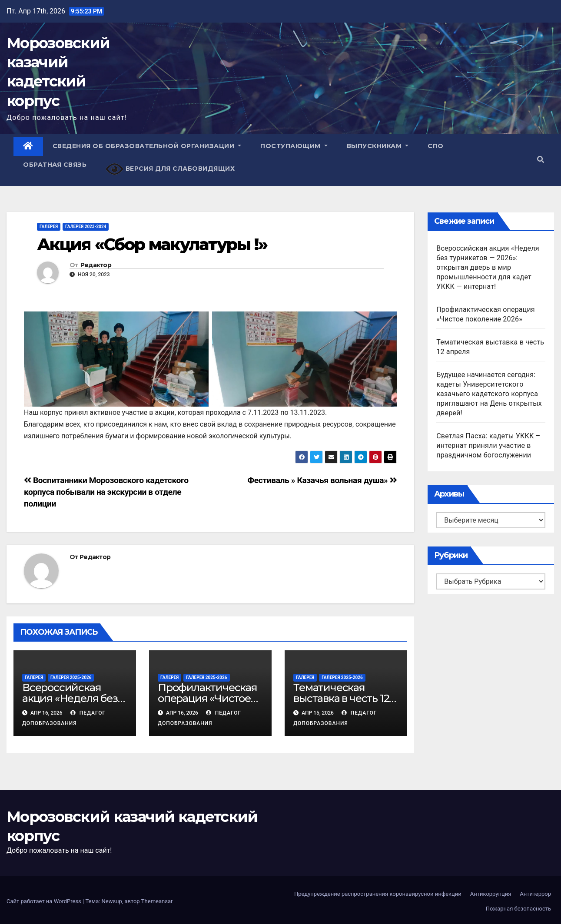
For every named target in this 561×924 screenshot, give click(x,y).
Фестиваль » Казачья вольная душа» (322, 480)
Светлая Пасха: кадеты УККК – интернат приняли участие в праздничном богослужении (488, 445)
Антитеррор (535, 894)
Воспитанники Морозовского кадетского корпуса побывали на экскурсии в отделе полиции (106, 492)
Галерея (49, 227)
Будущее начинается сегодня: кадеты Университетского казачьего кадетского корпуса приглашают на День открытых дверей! (489, 394)
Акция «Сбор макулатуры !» (152, 244)
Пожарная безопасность (518, 909)
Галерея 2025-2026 (71, 677)
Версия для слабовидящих (170, 169)
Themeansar (157, 901)
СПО (436, 146)
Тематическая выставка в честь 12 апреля (341, 698)
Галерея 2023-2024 (86, 227)
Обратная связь (55, 165)
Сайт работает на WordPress (45, 901)
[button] (541, 160)
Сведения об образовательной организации (147, 146)
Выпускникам (378, 146)
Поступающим (294, 146)
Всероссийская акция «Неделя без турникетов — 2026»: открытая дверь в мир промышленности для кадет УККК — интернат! (488, 267)
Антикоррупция (491, 894)
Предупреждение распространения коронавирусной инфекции (378, 894)
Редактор (96, 265)
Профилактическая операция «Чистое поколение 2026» (207, 698)
